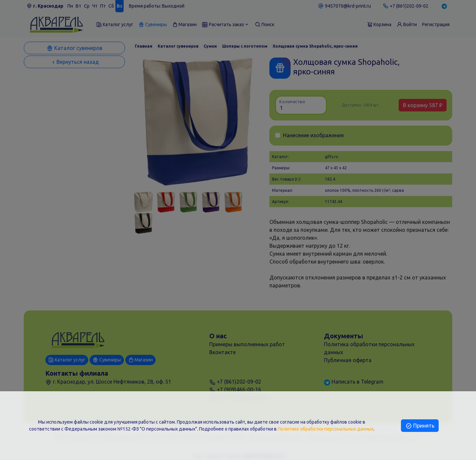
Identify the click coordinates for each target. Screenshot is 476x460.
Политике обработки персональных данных (326, 429)
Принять (420, 426)
